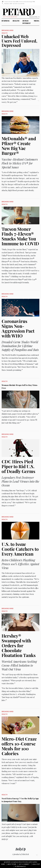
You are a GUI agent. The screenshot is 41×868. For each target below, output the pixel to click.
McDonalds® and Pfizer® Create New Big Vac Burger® (19, 146)
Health (16, 21)
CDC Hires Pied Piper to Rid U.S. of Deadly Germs (18, 466)
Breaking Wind (8, 30)
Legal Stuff (36, 864)
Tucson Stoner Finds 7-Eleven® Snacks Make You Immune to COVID (20, 236)
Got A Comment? (24, 864)
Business (6, 21)
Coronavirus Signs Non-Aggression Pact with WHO (18, 328)
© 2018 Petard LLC (21, 866)
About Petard (12, 864)
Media (37, 21)
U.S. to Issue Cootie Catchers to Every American (20, 549)
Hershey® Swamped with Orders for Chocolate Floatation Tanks (19, 645)
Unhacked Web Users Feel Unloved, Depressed (19, 41)
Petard (4, 13)
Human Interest (27, 22)
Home (3, 864)
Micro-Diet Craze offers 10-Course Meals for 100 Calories (19, 746)
